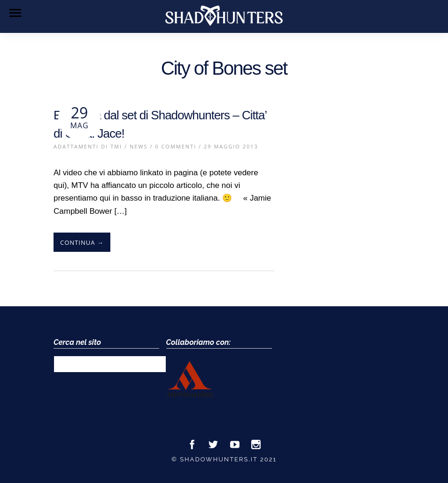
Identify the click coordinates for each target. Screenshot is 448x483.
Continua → (82, 242)
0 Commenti (176, 146)
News (139, 146)
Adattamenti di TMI (88, 146)
